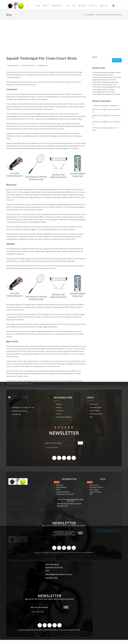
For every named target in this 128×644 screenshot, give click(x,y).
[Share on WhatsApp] (84, 497)
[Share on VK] (64, 497)
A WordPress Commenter (100, 106)
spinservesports (13, 65)
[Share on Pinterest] (50, 497)
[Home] (83, 15)
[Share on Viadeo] (79, 497)
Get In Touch (108, 531)
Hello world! (114, 106)
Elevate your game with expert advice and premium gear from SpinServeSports (50, 630)
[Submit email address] (66, 607)
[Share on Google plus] (45, 497)
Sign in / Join (104, 6)
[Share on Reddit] (69, 497)
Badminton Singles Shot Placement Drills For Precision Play (19, 514)
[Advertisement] (64, 35)
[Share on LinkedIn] (55, 497)
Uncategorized (42, 65)
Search (95, 57)
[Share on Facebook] (40, 497)
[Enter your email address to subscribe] (50, 607)
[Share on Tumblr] (74, 497)
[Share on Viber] (59, 497)
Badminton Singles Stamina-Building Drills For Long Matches (73, 514)
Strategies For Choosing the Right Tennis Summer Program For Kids (46, 514)
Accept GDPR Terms (37, 612)
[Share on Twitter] (35, 497)
